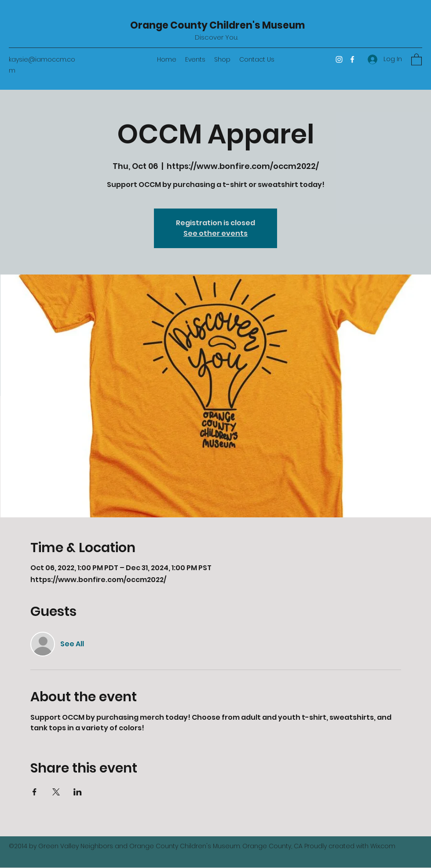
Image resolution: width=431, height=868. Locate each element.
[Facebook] (352, 59)
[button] (416, 59)
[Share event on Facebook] (35, 792)
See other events (215, 233)
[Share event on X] (56, 792)
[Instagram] (339, 59)
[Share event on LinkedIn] (78, 792)
